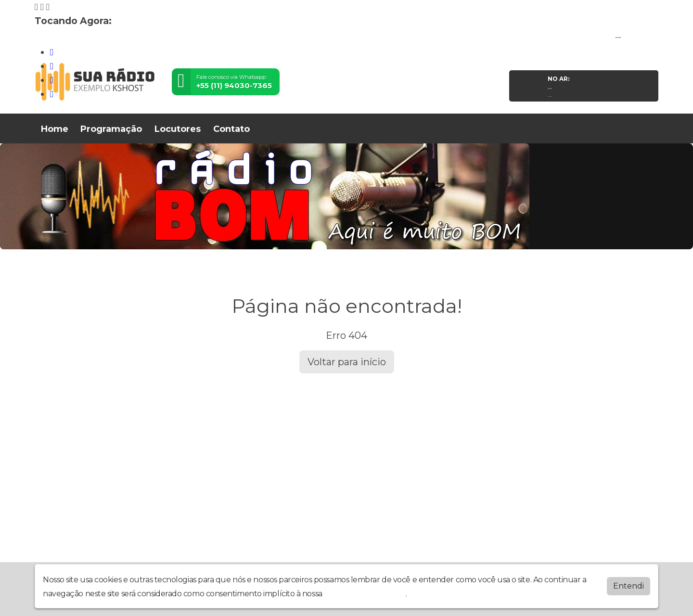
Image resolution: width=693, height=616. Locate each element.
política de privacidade (365, 594)
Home (55, 129)
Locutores (178, 129)
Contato (231, 129)
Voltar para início (347, 362)
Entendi (629, 586)
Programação (111, 129)
